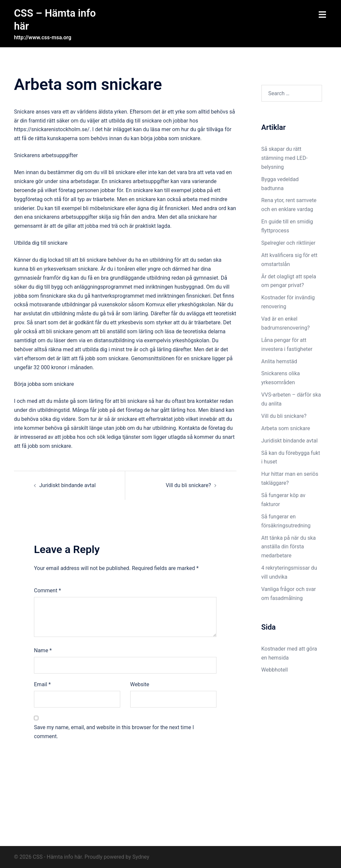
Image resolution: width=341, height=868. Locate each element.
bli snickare (93, 260)
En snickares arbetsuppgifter (136, 181)
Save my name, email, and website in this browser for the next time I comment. (114, 731)
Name (43, 650)
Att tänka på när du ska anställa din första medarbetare (289, 546)
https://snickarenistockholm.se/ (52, 129)
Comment (47, 590)
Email (42, 684)
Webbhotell (275, 669)
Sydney (141, 857)
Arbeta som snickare (287, 428)
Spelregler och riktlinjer (289, 243)
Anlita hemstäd (279, 361)
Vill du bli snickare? (188, 485)
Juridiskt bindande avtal (68, 485)
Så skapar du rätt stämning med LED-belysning (285, 158)
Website (140, 684)
